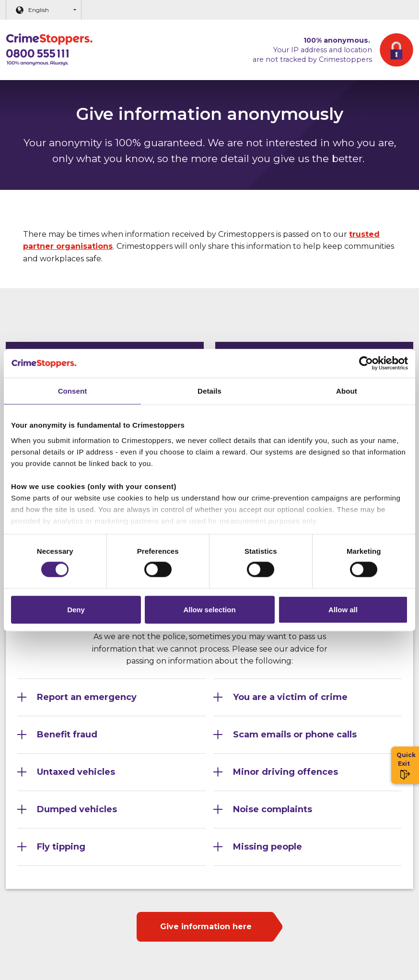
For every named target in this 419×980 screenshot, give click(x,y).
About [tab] (347, 391)
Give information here (206, 927)
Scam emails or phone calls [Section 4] (295, 735)
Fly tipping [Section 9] (61, 847)
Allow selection (209, 610)
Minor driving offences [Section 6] (285, 772)
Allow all (343, 610)
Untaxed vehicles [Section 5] (76, 772)
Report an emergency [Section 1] (87, 697)
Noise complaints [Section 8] (273, 809)
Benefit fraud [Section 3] (67, 735)
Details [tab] (209, 391)
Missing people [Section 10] (268, 847)
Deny (76, 610)
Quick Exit (405, 765)
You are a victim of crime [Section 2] (290, 697)
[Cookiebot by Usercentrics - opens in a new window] (366, 363)
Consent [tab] (73, 391)
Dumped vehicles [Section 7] (77, 809)
